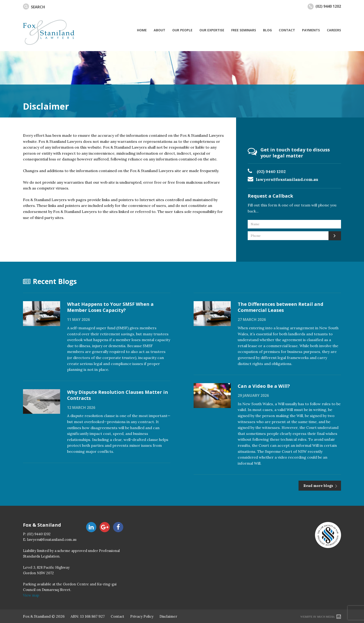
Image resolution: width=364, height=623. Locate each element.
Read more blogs (319, 486)
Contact (117, 616)
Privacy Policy (142, 616)
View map (31, 595)
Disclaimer (168, 616)
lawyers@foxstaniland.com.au (287, 179)
